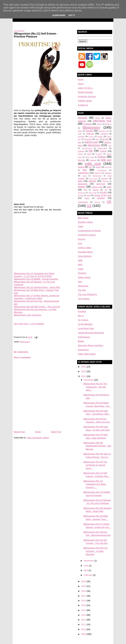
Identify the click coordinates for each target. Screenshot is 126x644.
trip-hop (97, 202)
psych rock (97, 187)
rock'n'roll (81, 193)
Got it (72, 15)
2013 (84, 615)
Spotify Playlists (85, 92)
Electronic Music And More (91, 345)
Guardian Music (85, 252)
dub (80, 142)
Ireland (81, 167)
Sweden (101, 198)
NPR (80, 265)
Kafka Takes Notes (87, 354)
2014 (84, 610)
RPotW (103, 192)
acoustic (83, 118)
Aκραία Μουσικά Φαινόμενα (91, 333)
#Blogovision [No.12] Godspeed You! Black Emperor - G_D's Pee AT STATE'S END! (34, 275)
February (88, 575)
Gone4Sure (83, 350)
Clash (81, 226)
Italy (90, 167)
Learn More (59, 15)
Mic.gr (81, 316)
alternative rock (102, 121)
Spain (87, 198)
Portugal (105, 181)
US (89, 206)
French (81, 154)
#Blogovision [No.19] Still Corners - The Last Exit (37, 307)
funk (89, 154)
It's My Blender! (85, 324)
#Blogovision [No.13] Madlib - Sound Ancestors (36, 279)
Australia (87, 124)
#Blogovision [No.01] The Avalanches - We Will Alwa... (95, 387)
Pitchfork (82, 273)
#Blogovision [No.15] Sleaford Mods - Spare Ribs (37, 287)
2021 (84, 376)
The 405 (82, 290)
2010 (84, 629)
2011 (84, 624)
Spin (80, 282)
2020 (84, 581)
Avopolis (82, 311)
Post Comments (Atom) (38, 438)
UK (109, 201)
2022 (84, 371)
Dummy (82, 239)
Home (38, 432)
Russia (81, 195)
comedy (81, 136)
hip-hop (81, 160)
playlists (92, 181)
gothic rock (90, 157)
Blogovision (25, 342)
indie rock (93, 163)
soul (88, 195)
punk (109, 187)
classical (104, 134)
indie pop (106, 160)
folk (91, 151)
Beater (81, 341)
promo (82, 187)
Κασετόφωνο (84, 337)
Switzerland (83, 202)
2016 (84, 601)
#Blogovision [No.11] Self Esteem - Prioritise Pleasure (36, 35)
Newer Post (19, 432)
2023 (84, 367)
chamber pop (104, 131)
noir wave (93, 179)
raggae (95, 190)
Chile (80, 134)
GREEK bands (85, 101)
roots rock (92, 193)
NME (80, 260)
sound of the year (103, 195)
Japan (98, 167)
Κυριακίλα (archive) (87, 96)
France (103, 151)
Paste (81, 269)
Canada (89, 131)
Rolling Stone (84, 277)
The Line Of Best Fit (87, 294)
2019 (84, 586)
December (89, 380)
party (80, 181)
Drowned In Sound (87, 235)
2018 (84, 591)
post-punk (83, 184)
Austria (99, 124)
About (81, 84)
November (89, 561)
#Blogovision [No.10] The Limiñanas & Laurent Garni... (95, 465)
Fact (80, 243)
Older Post (56, 432)
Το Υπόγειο (83, 320)
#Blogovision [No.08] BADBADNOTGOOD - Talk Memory (97, 446)
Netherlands (97, 176)
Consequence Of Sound (89, 231)
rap (106, 190)
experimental (87, 148)
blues (80, 131)
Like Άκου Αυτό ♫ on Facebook (29, 324)
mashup (108, 173)
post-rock (101, 184)
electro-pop (91, 142)
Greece (102, 157)
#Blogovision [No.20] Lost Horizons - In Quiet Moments (95, 551)
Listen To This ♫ (86, 88)
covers (100, 136)
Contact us (83, 105)
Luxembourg (102, 170)
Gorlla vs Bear (85, 248)
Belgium (108, 124)
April (86, 570)
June (86, 566)
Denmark (88, 139)
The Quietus (84, 299)
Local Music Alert (86, 328)
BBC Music (83, 218)
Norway (105, 178)
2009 (84, 634)
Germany (99, 154)
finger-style (102, 148)
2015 (84, 605)
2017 (84, 596)
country (91, 137)
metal (84, 176)
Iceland (93, 160)
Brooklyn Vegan (85, 222)
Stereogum (83, 286)
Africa (98, 118)
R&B (85, 190)
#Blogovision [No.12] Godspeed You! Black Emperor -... (95, 484)
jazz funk (108, 167)
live (85, 170)
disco (97, 139)
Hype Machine (85, 256)
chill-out (90, 134)
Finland (81, 151)
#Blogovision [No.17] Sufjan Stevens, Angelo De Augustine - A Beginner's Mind (37, 297)
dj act (105, 139)
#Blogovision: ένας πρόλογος (28, 315)
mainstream (84, 173)
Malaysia (98, 173)
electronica (94, 145)
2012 (84, 620)
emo (110, 146)
